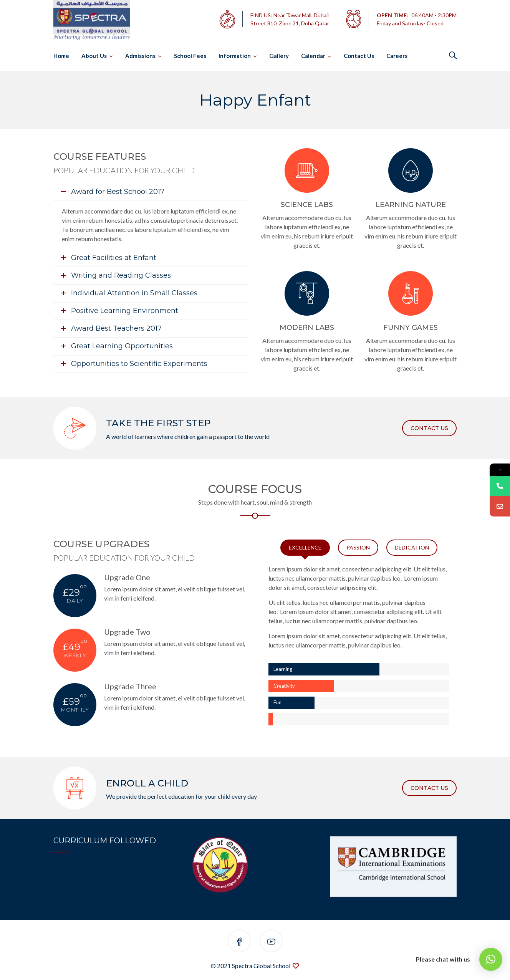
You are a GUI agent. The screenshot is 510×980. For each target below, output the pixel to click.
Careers (397, 56)
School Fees (190, 56)
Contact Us (359, 56)
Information (235, 56)
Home (61, 56)
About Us (94, 56)
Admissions (140, 56)
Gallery (279, 56)
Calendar (313, 56)
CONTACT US (429, 428)
